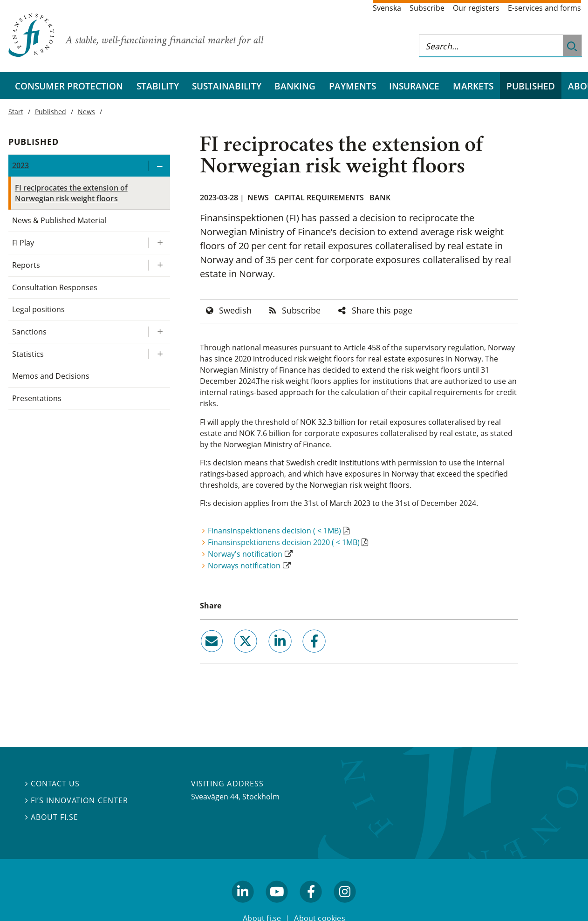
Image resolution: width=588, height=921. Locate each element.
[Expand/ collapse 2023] (159, 166)
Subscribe (427, 8)
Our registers (476, 8)
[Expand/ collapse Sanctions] (159, 332)
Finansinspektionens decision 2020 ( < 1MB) (284, 542)
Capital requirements (319, 198)
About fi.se (52, 817)
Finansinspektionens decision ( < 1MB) (274, 531)
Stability (158, 86)
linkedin (267, 656)
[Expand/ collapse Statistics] (159, 354)
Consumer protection (69, 86)
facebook (303, 656)
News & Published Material (59, 220)
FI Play (23, 243)
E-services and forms (544, 8)
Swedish (235, 310)
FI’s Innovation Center (77, 800)
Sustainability (227, 86)
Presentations (37, 398)
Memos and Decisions (51, 376)
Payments (352, 86)
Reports (26, 265)
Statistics (28, 354)
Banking (295, 86)
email (203, 656)
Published (531, 86)
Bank (380, 198)
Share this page (382, 310)
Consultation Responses (55, 287)
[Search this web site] (491, 46)
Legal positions (38, 309)
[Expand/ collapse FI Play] (159, 243)
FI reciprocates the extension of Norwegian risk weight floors (71, 193)
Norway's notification (245, 554)
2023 (21, 165)
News (258, 198)
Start (16, 112)
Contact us (52, 784)
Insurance (414, 86)
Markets (473, 86)
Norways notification (244, 566)
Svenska (387, 8)
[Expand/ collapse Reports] (159, 265)
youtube (277, 907)
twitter (233, 656)
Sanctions (29, 332)
